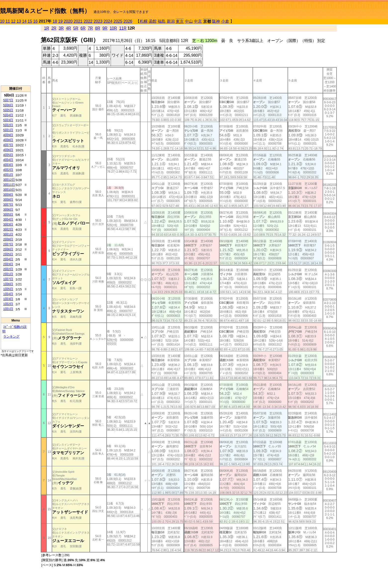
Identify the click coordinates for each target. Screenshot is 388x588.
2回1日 (8, 274)
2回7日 (8, 244)
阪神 (216, 21)
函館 (153, 21)
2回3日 (8, 264)
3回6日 (8, 210)
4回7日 (8, 145)
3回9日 (8, 195)
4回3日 (8, 165)
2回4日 (8, 259)
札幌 (144, 21)
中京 (198, 21)
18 (55, 21)
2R (54, 28)
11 (8, 21)
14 (24, 21)
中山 (189, 21)
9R (105, 28)
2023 (98, 21)
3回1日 (8, 234)
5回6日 (8, 105)
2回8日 (8, 239)
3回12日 (9, 180)
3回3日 (8, 224)
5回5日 (8, 110)
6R (83, 28)
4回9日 (8, 135)
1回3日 (8, 299)
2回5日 (8, 254)
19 (60, 21)
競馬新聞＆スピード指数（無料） (45, 11)
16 (36, 21)
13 (19, 21)
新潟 (171, 21)
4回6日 (8, 150)
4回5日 (8, 155)
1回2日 (8, 304)
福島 (162, 21)
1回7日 (8, 279)
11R (123, 28)
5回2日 (8, 125)
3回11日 (9, 185)
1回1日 (8, 309)
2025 (118, 21)
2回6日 (8, 249)
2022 (88, 21)
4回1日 (8, 175)
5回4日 (8, 115)
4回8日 (8, 140)
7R (90, 28)
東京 (180, 21)
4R (68, 28)
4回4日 (8, 160)
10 (2, 21)
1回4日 (8, 294)
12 (13, 21)
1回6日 (8, 284)
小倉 (225, 21)
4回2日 (8, 170)
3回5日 (8, 215)
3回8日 (8, 200)
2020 (68, 21)
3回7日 (8, 205)
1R (46, 28)
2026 (128, 21)
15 (30, 21)
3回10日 (9, 190)
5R (76, 28)
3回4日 (8, 219)
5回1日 (8, 130)
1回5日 (8, 289)
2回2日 (8, 269)
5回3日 (8, 120)
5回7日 (8, 100)
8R (98, 28)
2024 (108, 21)
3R (61, 28)
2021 (78, 21)
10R (113, 28)
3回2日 (8, 229)
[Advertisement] (16, 55)
